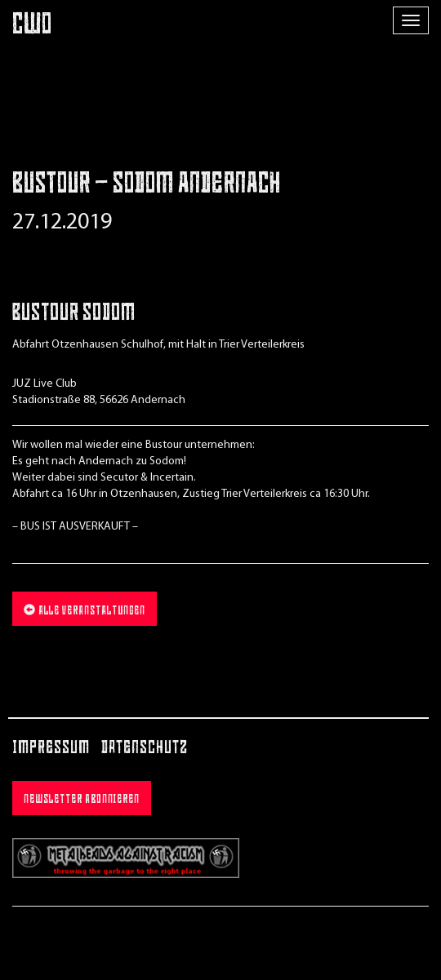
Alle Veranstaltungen (85, 611)
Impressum (51, 749)
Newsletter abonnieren (82, 800)
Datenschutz (145, 749)
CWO (32, 27)
